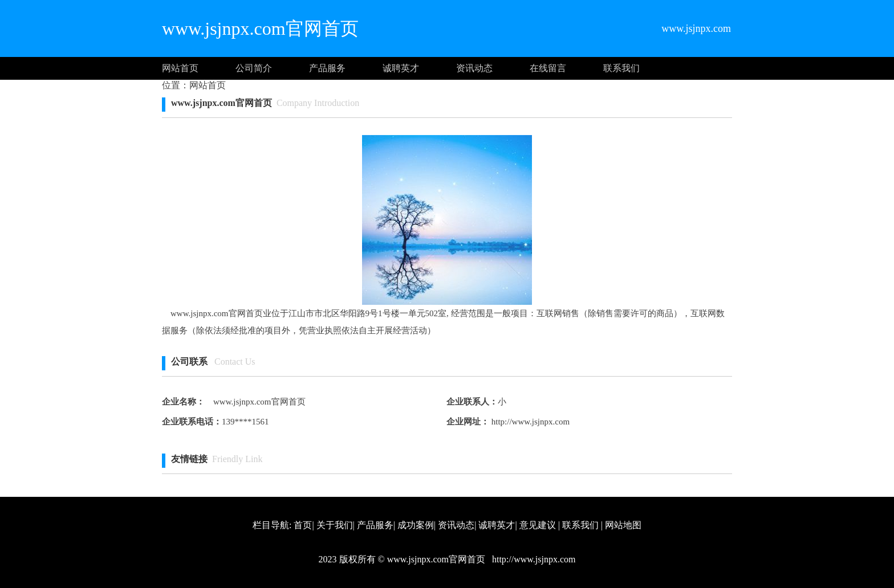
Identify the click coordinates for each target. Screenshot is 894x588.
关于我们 (335, 525)
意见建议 (538, 525)
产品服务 (327, 68)
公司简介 (254, 68)
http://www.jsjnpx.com (529, 422)
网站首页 (180, 68)
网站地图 (623, 525)
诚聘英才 (401, 68)
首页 (303, 525)
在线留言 (548, 68)
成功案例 (416, 525)
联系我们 (621, 68)
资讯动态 (474, 68)
